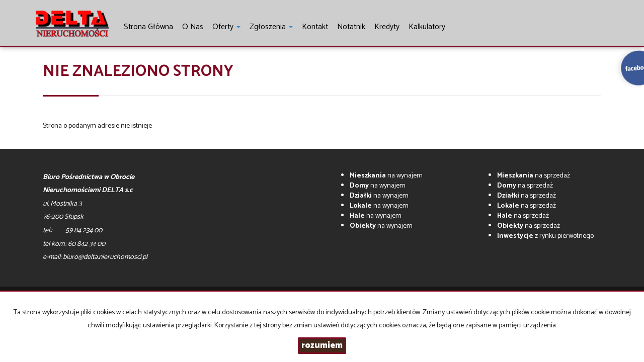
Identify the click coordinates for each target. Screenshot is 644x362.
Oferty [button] (226, 27)
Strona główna (148, 27)
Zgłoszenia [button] (271, 27)
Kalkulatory (427, 27)
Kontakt (315, 27)
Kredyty (387, 27)
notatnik (351, 27)
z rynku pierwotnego (545, 236)
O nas (193, 27)
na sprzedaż (534, 176)
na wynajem (386, 176)
